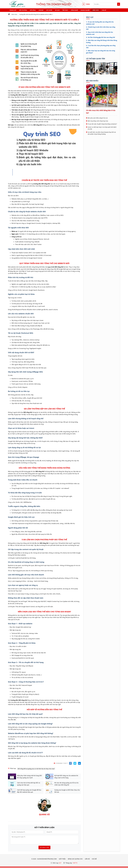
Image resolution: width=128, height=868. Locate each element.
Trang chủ (13, 10)
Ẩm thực (65, 10)
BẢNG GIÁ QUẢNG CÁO (75, 859)
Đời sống (33, 10)
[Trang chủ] (9, 14)
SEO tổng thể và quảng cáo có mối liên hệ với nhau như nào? (36, 769)
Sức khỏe (49, 10)
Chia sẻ (104, 10)
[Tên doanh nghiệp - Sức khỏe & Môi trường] (102, 74)
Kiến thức (96, 10)
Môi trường (23, 10)
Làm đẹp (41, 10)
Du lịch (57, 10)
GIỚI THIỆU (62, 859)
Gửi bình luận (44, 848)
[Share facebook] (70, 763)
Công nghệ (74, 10)
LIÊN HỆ (87, 859)
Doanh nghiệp (85, 10)
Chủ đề (94, 859)
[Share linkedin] (79, 763)
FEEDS (88, 4)
